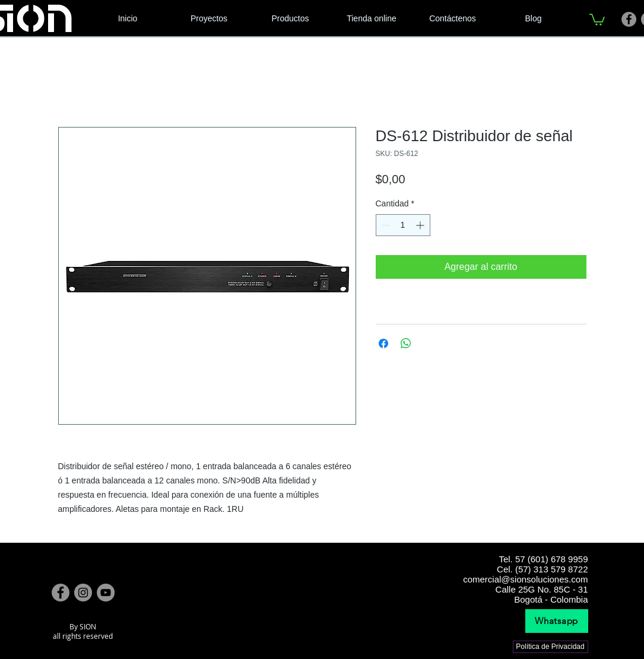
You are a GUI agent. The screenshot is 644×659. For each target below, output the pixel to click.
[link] (597, 19)
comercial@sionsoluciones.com (525, 579)
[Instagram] (83, 593)
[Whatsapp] (557, 621)
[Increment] (421, 225)
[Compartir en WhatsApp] (406, 343)
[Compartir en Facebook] (383, 343)
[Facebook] (629, 19)
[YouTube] (106, 593)
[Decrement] (385, 225)
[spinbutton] (403, 225)
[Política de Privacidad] (551, 647)
